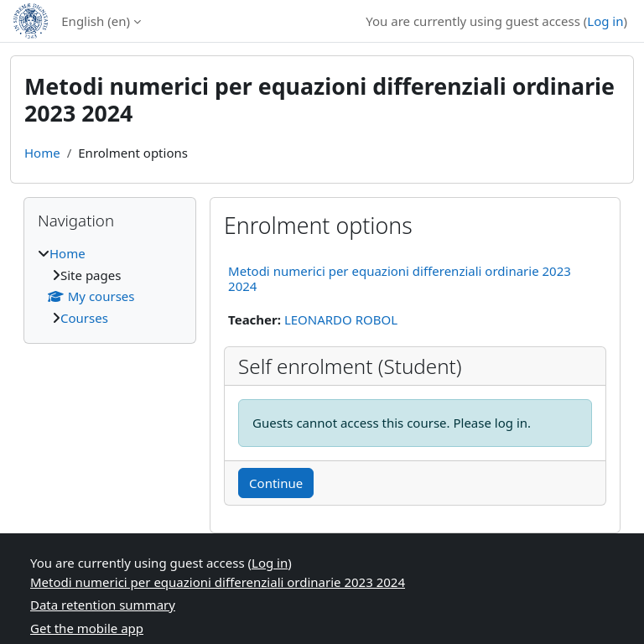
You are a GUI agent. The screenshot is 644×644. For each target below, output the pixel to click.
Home (42, 153)
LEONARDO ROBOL (341, 319)
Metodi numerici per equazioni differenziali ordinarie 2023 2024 (400, 278)
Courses (84, 318)
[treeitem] (110, 286)
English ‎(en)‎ (96, 21)
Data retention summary (103, 605)
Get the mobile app (87, 628)
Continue (276, 483)
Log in (605, 21)
